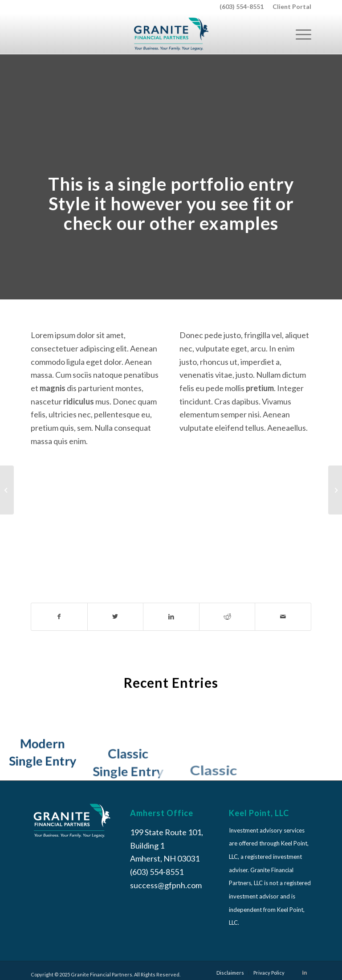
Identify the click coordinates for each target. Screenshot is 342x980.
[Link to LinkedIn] (305, 972)
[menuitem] (290, 7)
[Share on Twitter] (116, 617)
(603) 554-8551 (242, 6)
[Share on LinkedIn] (171, 617)
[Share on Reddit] (227, 617)
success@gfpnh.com (166, 885)
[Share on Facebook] (59, 617)
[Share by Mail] (283, 617)
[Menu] (299, 34)
